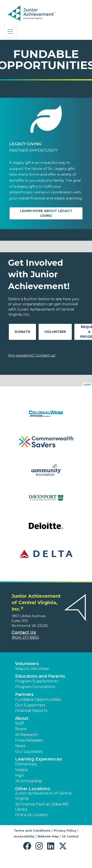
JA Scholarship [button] (29, 781)
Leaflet (87, 385)
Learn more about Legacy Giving (46, 213)
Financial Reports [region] (31, 711)
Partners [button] (24, 694)
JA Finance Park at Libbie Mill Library (42, 807)
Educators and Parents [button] (40, 676)
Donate (22, 332)
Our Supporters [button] (30, 705)
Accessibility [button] (24, 836)
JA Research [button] (26, 735)
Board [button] (21, 729)
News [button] (20, 746)
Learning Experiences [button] (39, 759)
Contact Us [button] (24, 632)
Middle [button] (21, 770)
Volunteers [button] (27, 664)
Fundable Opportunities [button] (38, 699)
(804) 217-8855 (25, 637)
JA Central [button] (70, 836)
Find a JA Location (32, 815)
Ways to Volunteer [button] (32, 669)
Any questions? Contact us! (32, 355)
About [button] (22, 718)
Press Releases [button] (29, 740)
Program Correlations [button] (35, 687)
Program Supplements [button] (37, 681)
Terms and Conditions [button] (32, 830)
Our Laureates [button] (29, 752)
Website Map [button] (48, 836)
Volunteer (55, 332)
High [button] (20, 775)
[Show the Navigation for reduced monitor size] (10, 32)
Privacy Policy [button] (65, 830)
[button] (28, 846)
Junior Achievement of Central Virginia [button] (44, 796)
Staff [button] (20, 723)
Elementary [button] (26, 764)
